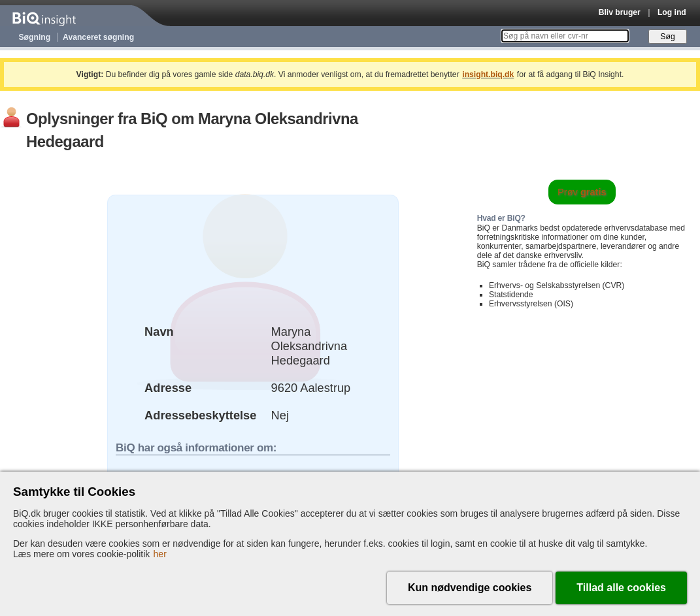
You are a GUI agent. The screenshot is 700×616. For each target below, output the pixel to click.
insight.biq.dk (488, 74)
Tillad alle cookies (621, 588)
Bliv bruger (620, 12)
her (160, 554)
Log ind (672, 12)
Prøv (582, 192)
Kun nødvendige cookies (470, 588)
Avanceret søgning (98, 37)
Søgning (35, 37)
